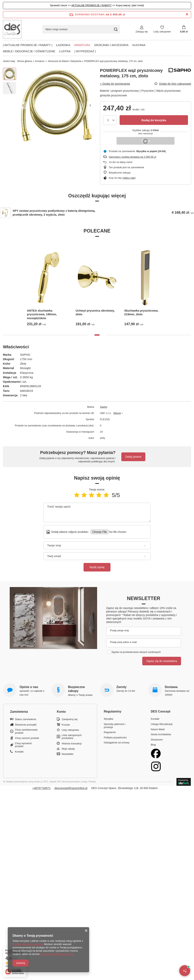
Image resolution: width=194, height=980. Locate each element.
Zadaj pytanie (133, 457)
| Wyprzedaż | (85, 51)
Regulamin (110, 732)
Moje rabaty (68, 749)
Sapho (104, 407)
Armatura (82, 45)
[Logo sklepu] (12, 29)
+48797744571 (41, 788)
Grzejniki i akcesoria (111, 45)
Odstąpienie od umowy (117, 743)
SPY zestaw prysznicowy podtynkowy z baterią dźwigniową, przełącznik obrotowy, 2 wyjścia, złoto (54, 213)
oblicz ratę (129, 178)
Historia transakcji (72, 743)
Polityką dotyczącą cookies (28, 944)
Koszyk (66, 725)
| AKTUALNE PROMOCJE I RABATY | (28, 45)
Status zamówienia (25, 719)
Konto (61, 712)
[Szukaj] (116, 29)
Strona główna (25, 61)
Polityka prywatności (115, 737)
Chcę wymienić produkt (23, 745)
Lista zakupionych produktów (72, 737)
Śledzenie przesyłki (26, 725)
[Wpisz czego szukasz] (81, 29)
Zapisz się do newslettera (162, 661)
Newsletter (144, 598)
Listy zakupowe (162, 32)
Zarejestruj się (70, 719)
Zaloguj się (142, 32)
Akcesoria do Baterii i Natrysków (65, 61)
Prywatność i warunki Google (57, 954)
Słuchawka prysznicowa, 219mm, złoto (141, 312)
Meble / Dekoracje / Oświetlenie (29, 51)
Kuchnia (139, 45)
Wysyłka (109, 719)
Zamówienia (19, 712)
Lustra (65, 51)
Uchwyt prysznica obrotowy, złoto (95, 312)
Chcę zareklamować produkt (26, 731)
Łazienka (63, 45)
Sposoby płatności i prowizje (115, 726)
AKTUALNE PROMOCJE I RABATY (91, 5)
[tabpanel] (48, 285)
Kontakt (19, 752)
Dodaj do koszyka (154, 120)
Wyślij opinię (97, 567)
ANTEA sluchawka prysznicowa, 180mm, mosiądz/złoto (42, 314)
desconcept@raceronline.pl (71, 788)
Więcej (117, 413)
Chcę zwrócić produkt (27, 738)
